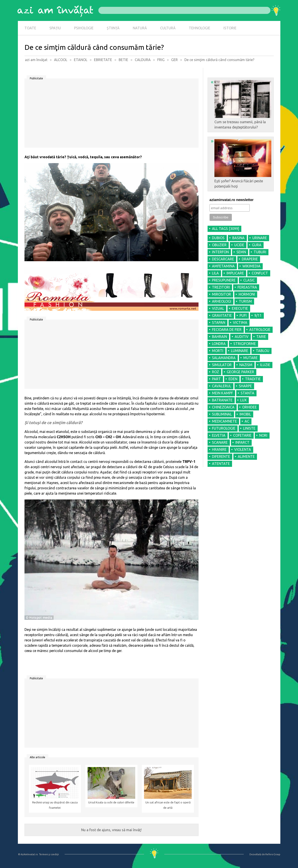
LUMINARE (240, 351)
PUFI (243, 315)
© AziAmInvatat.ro (28, 854)
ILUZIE (265, 365)
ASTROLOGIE (260, 330)
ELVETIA (219, 435)
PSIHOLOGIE (84, 28)
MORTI (218, 351)
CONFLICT (260, 273)
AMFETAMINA (223, 266)
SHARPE (245, 386)
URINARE (260, 238)
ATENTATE (221, 464)
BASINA (238, 238)
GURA (257, 245)
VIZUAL (218, 308)
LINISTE (249, 428)
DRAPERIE (250, 259)
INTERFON (220, 252)
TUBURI (260, 252)
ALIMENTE (246, 456)
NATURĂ (140, 28)
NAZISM (246, 365)
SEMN (241, 252)
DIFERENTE (221, 456)
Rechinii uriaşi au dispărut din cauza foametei (55, 805)
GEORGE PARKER (240, 372)
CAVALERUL (222, 386)
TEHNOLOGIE (200, 28)
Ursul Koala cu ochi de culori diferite (111, 802)
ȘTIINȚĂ (113, 28)
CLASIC (249, 280)
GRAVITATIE (222, 315)
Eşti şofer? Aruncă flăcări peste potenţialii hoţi (241, 163)
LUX (243, 400)
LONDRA (219, 344)
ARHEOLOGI (222, 301)
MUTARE (250, 358)
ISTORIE (230, 28)
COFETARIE (242, 435)
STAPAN (219, 322)
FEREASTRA (247, 287)
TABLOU (263, 351)
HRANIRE (219, 449)
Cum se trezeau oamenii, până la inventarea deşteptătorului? (241, 104)
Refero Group (273, 854)
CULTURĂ (168, 28)
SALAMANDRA (224, 358)
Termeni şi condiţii (49, 854)
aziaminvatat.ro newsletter (232, 200)
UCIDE (239, 245)
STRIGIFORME (245, 344)
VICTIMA (240, 322)
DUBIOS (218, 238)
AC (247, 421)
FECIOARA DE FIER (227, 330)
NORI (263, 435)
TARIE (261, 337)
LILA (215, 273)
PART (216, 379)
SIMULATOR (222, 365)
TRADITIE (253, 379)
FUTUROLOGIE (224, 428)
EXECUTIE (240, 308)
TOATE (30, 28)
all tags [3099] (226, 229)
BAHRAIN (219, 337)
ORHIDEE (249, 407)
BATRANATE (222, 400)
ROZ (216, 372)
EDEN (233, 379)
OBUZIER (219, 245)
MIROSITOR (221, 294)
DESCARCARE (223, 259)
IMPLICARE (235, 273)
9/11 (258, 315)
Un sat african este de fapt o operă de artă (168, 805)
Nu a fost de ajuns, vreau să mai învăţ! (111, 830)
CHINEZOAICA (223, 407)
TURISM (245, 301)
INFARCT (242, 442)
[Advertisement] (112, 115)
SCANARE (220, 442)
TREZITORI (221, 287)
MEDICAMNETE (224, 421)
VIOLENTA (243, 449)
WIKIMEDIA (251, 266)
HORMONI (247, 294)
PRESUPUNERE (224, 280)
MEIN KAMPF (222, 393)
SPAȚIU (55, 28)
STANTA (247, 393)
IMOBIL (245, 414)
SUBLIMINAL (222, 414)
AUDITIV (242, 337)
